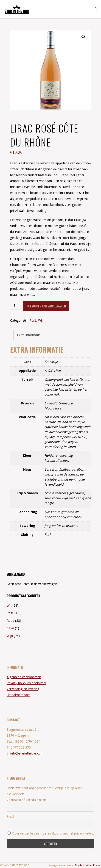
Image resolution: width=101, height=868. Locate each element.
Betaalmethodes (18, 695)
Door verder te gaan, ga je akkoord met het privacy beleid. (51, 833)
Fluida (78, 865)
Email (10, 817)
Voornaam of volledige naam (27, 800)
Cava (10, 628)
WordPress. (93, 865)
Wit (9, 605)
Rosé (33, 321)
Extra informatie (29, 335)
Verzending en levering (23, 689)
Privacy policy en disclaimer (26, 683)
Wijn (41, 321)
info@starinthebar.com (27, 753)
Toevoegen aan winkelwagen (46, 306)
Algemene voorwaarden (24, 677)
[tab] (29, 335)
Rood (10, 621)
